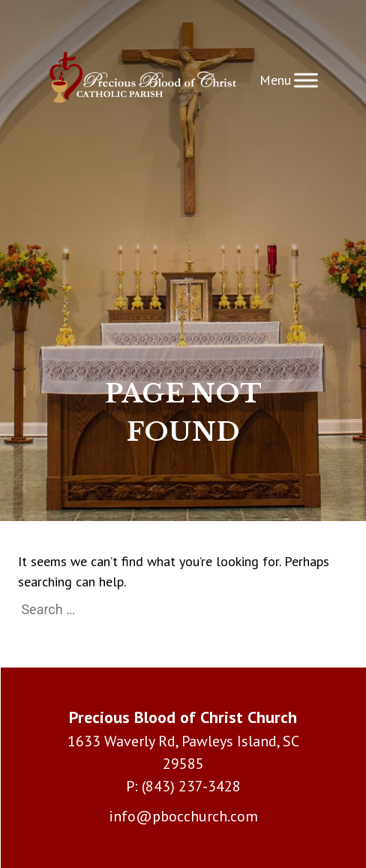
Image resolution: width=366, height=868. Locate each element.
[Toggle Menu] (306, 80)
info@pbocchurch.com (183, 816)
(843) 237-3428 (191, 786)
